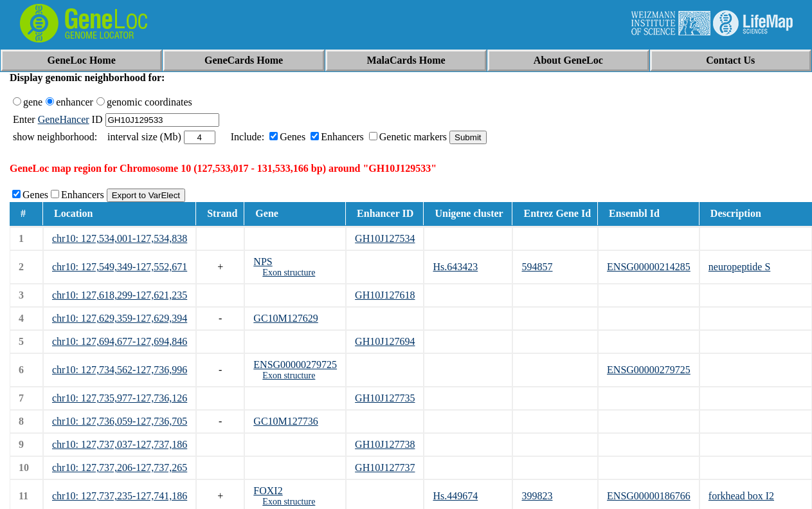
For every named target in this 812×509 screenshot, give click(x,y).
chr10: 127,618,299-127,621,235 (120, 295)
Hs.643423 (455, 267)
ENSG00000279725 (295, 365)
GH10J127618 (385, 295)
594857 (537, 267)
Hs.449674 (455, 496)
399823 (537, 496)
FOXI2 (268, 491)
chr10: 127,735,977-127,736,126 (120, 398)
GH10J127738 (385, 444)
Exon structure (289, 273)
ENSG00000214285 (649, 267)
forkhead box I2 (741, 496)
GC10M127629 (285, 318)
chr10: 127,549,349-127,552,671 (120, 267)
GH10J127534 (385, 238)
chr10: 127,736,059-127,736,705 (120, 421)
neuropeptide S (739, 267)
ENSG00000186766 (649, 496)
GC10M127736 (285, 421)
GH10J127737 (385, 467)
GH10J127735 (385, 398)
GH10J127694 (385, 341)
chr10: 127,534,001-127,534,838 (120, 238)
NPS (263, 262)
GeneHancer (64, 119)
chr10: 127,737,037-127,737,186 (120, 444)
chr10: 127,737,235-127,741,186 (120, 496)
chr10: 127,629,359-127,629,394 (120, 318)
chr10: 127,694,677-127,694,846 (120, 341)
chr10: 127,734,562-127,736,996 (120, 370)
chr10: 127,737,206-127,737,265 (120, 467)
